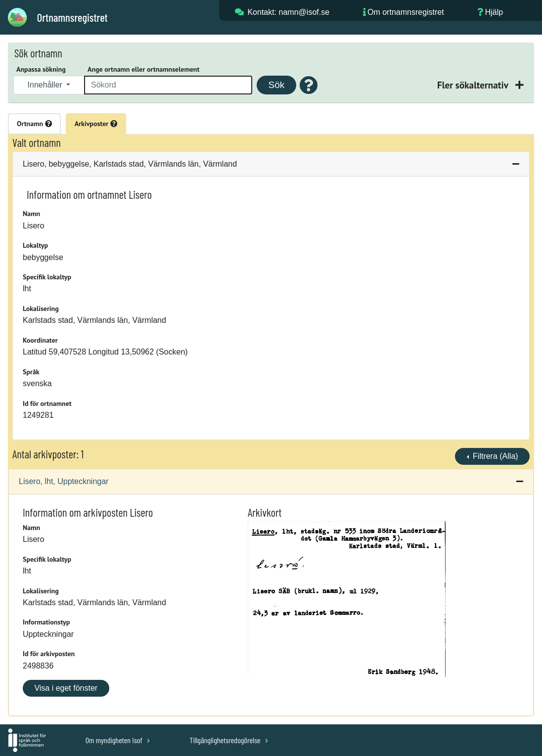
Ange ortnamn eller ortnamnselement (143, 69)
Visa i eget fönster (66, 688)
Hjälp (494, 12)
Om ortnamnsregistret (406, 12)
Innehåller (46, 85)
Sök (276, 85)
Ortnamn (34, 124)
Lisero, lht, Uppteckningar (64, 481)
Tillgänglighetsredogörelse (229, 740)
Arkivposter (96, 124)
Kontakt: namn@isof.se (288, 12)
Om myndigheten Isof (118, 740)
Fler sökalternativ (474, 85)
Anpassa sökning (41, 69)
